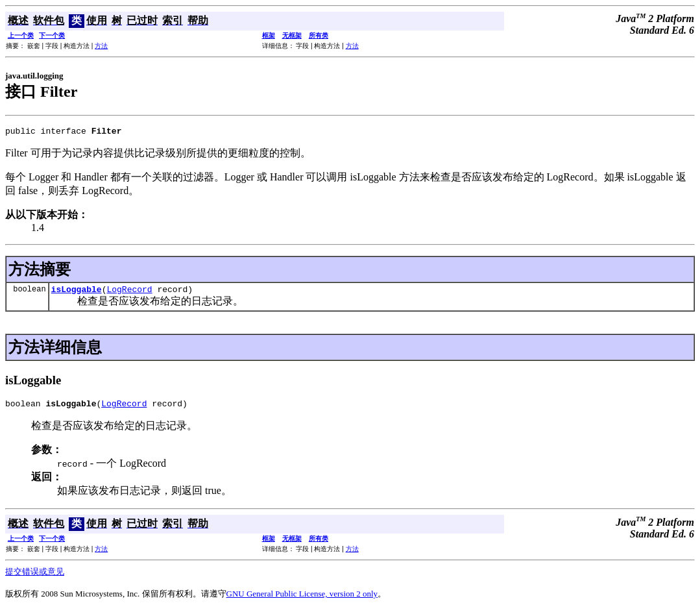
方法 (101, 46)
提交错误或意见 (35, 577)
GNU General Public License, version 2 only (302, 599)
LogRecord (129, 293)
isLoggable (77, 293)
